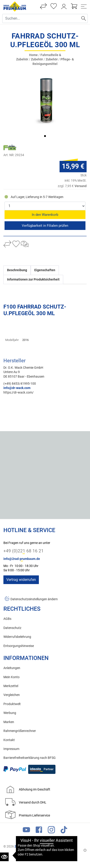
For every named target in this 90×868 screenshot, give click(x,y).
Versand (81, 186)
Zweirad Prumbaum (29, 846)
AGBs (7, 619)
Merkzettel (11, 686)
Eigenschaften (45, 270)
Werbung (10, 713)
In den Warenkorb (45, 215)
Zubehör (37, 59)
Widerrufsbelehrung (17, 637)
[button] (45, 136)
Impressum (11, 749)
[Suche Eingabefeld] (41, 18)
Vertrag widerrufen (21, 580)
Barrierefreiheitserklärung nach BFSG (30, 758)
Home (33, 55)
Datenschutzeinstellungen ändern (34, 599)
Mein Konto (11, 677)
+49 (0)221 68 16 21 (24, 551)
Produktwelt (12, 704)
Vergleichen (12, 695)
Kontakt (9, 740)
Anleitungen (12, 668)
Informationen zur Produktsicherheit (33, 279)
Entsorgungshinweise (19, 646)
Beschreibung (17, 270)
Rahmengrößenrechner (20, 731)
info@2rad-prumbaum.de (22, 559)
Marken (9, 722)
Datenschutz (12, 628)
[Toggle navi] (84, 6)
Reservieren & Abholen (45, 226)
